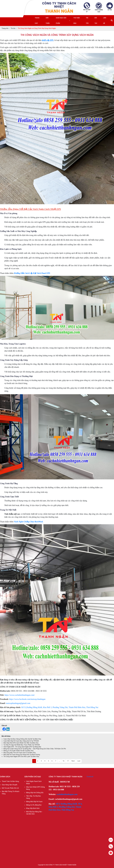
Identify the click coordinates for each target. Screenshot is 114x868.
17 (68, 761)
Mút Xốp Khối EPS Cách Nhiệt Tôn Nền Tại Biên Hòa (21, 743)
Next (73, 761)
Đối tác (96, 20)
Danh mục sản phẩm (61, 20)
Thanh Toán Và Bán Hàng (10, 781)
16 (63, 761)
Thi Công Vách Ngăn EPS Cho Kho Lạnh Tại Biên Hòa (21, 756)
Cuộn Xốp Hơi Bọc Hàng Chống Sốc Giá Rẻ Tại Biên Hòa (22, 739)
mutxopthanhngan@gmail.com (18, 703)
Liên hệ (105, 20)
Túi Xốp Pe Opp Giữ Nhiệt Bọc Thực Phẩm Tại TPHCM (22, 745)
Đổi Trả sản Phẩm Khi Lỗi (10, 788)
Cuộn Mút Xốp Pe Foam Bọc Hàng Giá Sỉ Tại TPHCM (21, 741)
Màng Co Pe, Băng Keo (34, 805)
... (59, 761)
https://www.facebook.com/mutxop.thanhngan (27, 699)
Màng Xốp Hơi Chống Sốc (35, 793)
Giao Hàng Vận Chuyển (10, 785)
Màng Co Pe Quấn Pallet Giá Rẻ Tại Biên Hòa (18, 751)
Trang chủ (37, 20)
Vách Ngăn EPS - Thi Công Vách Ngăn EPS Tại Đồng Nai (22, 747)
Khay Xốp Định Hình (33, 808)
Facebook (90, 777)
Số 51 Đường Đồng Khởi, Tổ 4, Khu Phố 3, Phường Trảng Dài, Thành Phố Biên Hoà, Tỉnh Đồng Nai (66, 807)
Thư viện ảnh (77, 20)
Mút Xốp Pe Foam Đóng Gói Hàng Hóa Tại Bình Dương (22, 755)
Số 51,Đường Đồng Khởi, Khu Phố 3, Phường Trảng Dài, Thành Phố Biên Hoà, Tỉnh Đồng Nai (60, 707)
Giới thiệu (48, 20)
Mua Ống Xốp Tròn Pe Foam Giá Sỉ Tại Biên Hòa (20, 753)
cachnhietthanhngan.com (67, 794)
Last (79, 761)
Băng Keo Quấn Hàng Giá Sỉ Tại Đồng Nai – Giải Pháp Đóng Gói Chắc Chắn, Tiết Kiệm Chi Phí (35, 749)
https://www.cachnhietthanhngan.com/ (20, 695)
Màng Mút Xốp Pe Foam (34, 802)
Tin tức (87, 20)
